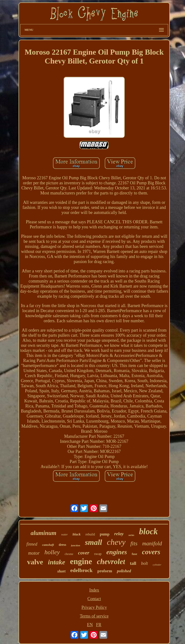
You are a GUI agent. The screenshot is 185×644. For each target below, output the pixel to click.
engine (81, 561)
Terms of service (94, 616)
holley (52, 552)
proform (105, 571)
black (76, 534)
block (148, 531)
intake (57, 562)
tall (133, 563)
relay (119, 534)
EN (90, 625)
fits (134, 543)
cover (84, 553)
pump (105, 534)
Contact (94, 599)
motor (34, 553)
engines (117, 552)
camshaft (48, 545)
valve (35, 562)
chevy (116, 542)
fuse (134, 554)
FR (99, 625)
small (94, 542)
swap (98, 554)
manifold (152, 544)
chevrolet (111, 562)
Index (94, 590)
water (64, 535)
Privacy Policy (94, 607)
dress (63, 545)
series (131, 535)
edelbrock (81, 570)
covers (151, 552)
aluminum (43, 533)
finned (32, 544)
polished (124, 571)
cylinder (157, 565)
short (61, 571)
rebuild (90, 534)
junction (76, 545)
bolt (145, 563)
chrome (69, 554)
